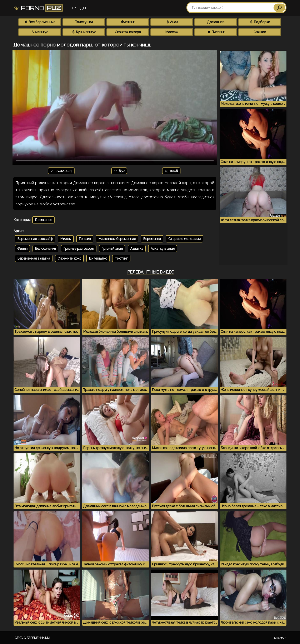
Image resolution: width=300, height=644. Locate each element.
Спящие (260, 32)
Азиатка (137, 249)
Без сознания (45, 249)
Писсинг (216, 32)
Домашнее (216, 22)
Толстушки (84, 22)
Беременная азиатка (34, 258)
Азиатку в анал (163, 249)
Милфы (66, 239)
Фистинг (128, 22)
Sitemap (280, 638)
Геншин (85, 239)
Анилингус (40, 32)
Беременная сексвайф (35, 239)
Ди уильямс (98, 258)
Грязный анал (112, 249)
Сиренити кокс (69, 258)
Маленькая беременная (117, 239)
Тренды (79, 8)
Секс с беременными (32, 638)
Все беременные (40, 22)
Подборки (260, 22)
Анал (172, 22)
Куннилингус (84, 32)
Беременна (152, 239)
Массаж (172, 32)
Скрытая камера (128, 32)
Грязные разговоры (79, 249)
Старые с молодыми (184, 239)
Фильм (22, 249)
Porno (38, 8)
